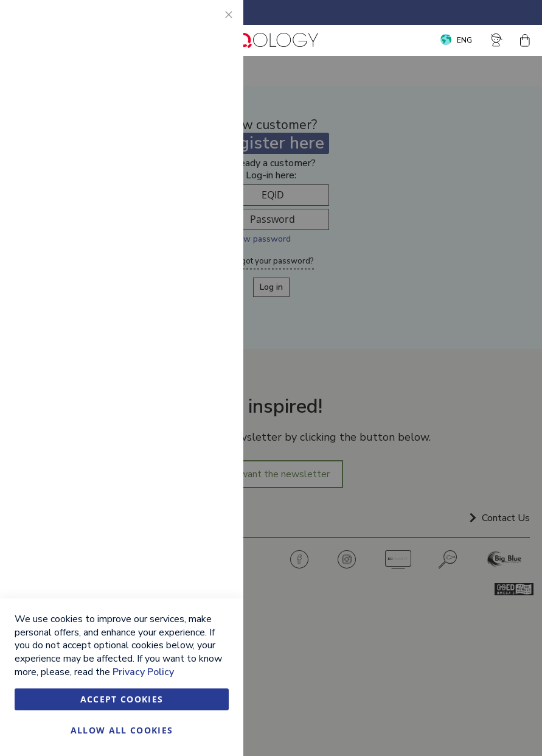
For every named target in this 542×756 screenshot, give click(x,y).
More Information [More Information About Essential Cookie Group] (194, 107)
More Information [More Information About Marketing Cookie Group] (194, 267)
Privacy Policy (143, 672)
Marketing (210, 158)
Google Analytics (210, 318)
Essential (210, 24)
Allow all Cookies (122, 730)
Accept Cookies (122, 699)
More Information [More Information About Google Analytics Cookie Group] (194, 387)
